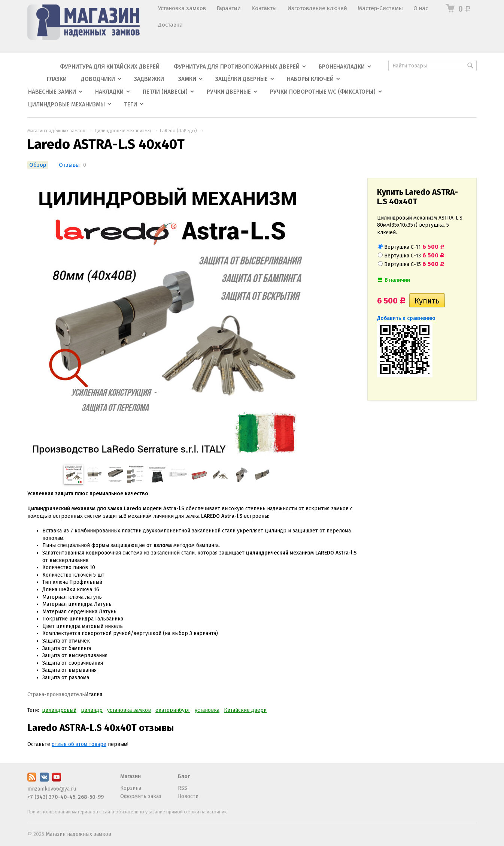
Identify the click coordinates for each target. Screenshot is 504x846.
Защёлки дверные (242, 79)
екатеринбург (173, 710)
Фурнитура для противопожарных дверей (237, 67)
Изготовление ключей (317, 8)
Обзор (38, 165)
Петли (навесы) (165, 92)
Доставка (170, 25)
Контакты (264, 8)
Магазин (130, 776)
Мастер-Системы (380, 8)
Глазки (57, 79)
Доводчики (98, 79)
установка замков (129, 710)
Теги (130, 105)
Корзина (131, 788)
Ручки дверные (229, 92)
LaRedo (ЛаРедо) (178, 131)
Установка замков (182, 8)
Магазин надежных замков (78, 834)
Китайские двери (245, 710)
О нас (421, 8)
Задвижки (149, 79)
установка (207, 710)
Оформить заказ (141, 796)
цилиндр (92, 710)
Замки (187, 79)
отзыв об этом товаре (79, 744)
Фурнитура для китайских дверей (110, 67)
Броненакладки (342, 67)
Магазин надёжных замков (56, 131)
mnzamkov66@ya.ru (52, 789)
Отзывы (69, 165)
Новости (188, 796)
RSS (183, 788)
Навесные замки (52, 92)
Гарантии (229, 8)
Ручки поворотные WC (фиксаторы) (323, 92)
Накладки (109, 92)
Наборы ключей (310, 79)
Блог (184, 776)
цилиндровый (59, 710)
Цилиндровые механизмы (66, 105)
